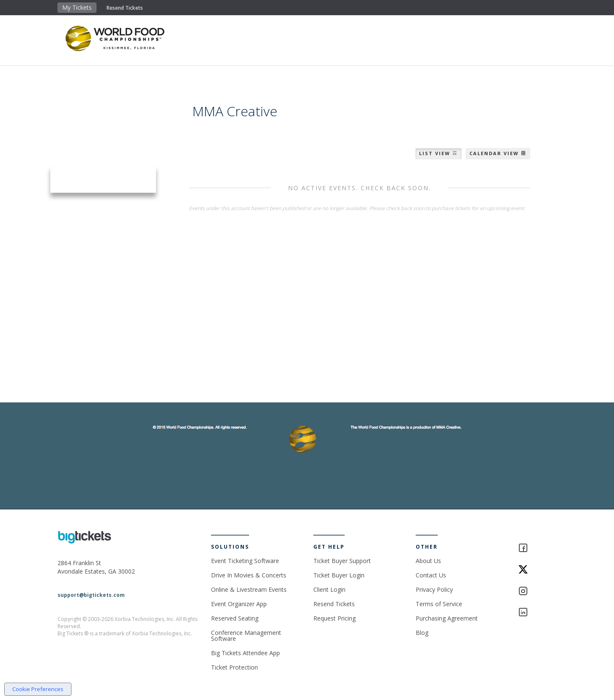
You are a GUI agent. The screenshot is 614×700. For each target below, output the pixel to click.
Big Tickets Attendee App (245, 653)
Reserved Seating (235, 618)
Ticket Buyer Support (342, 561)
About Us (428, 561)
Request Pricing (334, 618)
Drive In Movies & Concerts (249, 575)
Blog (422, 633)
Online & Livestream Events (249, 589)
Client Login (329, 589)
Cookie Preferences (38, 689)
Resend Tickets (125, 8)
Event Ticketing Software (245, 561)
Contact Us (431, 575)
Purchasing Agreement (447, 618)
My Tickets (77, 7)
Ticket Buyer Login (339, 575)
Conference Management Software (246, 636)
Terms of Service (439, 604)
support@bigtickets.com (91, 595)
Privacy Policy (434, 589)
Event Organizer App (239, 604)
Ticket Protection (234, 667)
